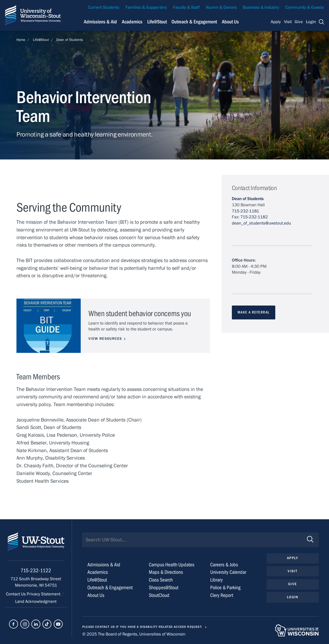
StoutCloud (159, 595)
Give (299, 22)
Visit (288, 22)
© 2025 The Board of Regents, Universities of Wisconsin (134, 634)
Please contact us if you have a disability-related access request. (142, 627)
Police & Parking (225, 588)
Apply (276, 22)
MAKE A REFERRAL (254, 312)
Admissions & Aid (100, 22)
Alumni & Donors (221, 7)
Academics (132, 22)
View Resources (105, 339)
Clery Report (222, 595)
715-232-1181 (245, 211)
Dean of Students (70, 40)
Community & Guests (305, 7)
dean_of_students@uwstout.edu (261, 223)
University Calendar (228, 572)
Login (311, 22)
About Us (230, 22)
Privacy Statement (44, 594)
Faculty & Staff (186, 7)
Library (217, 580)
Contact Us (16, 594)
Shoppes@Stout (164, 588)
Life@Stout (157, 22)
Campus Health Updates (172, 565)
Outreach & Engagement (194, 22)
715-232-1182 (254, 217)
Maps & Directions (166, 572)
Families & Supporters (146, 7)
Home (21, 40)
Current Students (104, 7)
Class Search (161, 580)
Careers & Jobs (224, 565)
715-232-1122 (36, 571)
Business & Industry (261, 7)
